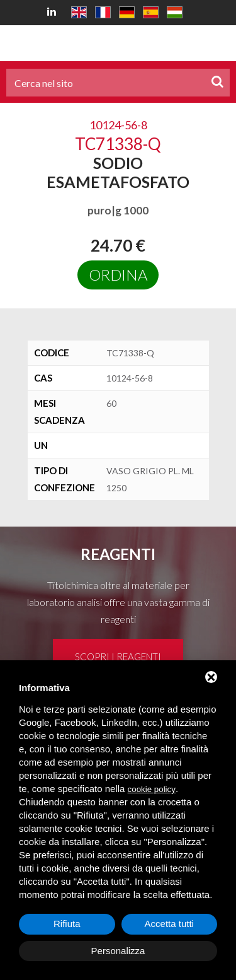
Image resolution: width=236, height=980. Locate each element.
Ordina (118, 275)
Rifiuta (67, 924)
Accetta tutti (169, 924)
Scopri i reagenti (118, 656)
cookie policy (152, 789)
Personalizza (118, 951)
